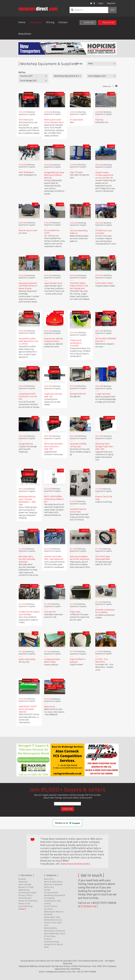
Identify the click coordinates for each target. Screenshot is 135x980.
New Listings (25, 884)
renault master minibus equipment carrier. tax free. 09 (104, 175)
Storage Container (78, 394)
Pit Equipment (51, 893)
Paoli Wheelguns (26, 172)
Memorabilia (50, 928)
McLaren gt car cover (28, 230)
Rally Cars (49, 887)
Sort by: (79, 64)
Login (101, 3)
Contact (63, 22)
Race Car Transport (53, 884)
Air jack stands (76, 120)
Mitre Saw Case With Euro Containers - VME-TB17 (53, 447)
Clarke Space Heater (104, 283)
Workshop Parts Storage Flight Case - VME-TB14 (105, 447)
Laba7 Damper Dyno (53, 283)
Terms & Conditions (28, 901)
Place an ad (107, 22)
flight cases (75, 612)
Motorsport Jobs (52, 917)
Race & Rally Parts (53, 882)
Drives (47, 890)
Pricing (50, 22)
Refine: (22, 72)
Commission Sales (27, 893)
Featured (23, 882)
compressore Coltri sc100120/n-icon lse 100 (28, 396)
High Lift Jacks (76, 172)
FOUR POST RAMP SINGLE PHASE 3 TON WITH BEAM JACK (79, 286)
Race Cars (49, 879)
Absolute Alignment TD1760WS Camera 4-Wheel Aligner (28, 286)
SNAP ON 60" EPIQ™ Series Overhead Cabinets (28, 709)
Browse (22, 879)
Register (111, 3)
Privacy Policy (25, 895)
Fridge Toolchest (103, 394)
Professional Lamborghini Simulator (76, 343)
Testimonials (25, 898)
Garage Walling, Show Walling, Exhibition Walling (54, 175)
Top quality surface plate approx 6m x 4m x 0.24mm (28, 341)
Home (22, 22)
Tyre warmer (50, 612)
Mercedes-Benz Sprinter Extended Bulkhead (27, 559)
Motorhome (50, 707)
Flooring (99, 120)
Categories (36, 22)
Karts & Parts (51, 906)
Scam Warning (25, 906)
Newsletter (25, 34)
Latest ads (88, 22)
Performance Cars (53, 920)
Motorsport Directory (54, 931)
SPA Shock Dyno (26, 120)
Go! (112, 10)
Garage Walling (26, 444)
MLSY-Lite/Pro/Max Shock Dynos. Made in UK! (54, 499)
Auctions (48, 909)
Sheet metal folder (27, 659)
